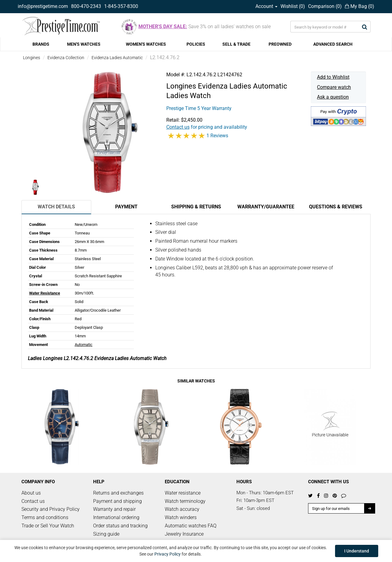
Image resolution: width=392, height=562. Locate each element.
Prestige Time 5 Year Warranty (199, 108)
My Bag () (360, 6)
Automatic (84, 345)
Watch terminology (185, 501)
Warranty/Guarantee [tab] (266, 207)
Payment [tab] (126, 207)
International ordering (116, 517)
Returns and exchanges (118, 493)
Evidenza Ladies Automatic (117, 58)
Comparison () (325, 6)
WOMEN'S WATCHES (146, 44)
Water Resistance (45, 293)
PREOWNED (280, 44)
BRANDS (41, 44)
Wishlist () (293, 6)
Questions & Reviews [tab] (336, 207)
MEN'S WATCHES (84, 44)
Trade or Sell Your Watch (48, 526)
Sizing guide (106, 534)
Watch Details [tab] (56, 207)
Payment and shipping (117, 501)
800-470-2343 (86, 6)
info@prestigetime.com (43, 6)
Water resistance (183, 493)
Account (266, 6)
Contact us (33, 501)
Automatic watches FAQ (191, 526)
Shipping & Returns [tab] (196, 207)
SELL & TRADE (236, 44)
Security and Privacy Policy (51, 509)
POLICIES (196, 44)
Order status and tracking (120, 526)
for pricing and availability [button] (207, 127)
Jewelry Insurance (184, 534)
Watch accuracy (182, 509)
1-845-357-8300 (121, 6)
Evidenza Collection (66, 58)
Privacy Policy (168, 554)
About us (31, 493)
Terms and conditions (45, 517)
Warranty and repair (114, 509)
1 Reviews (217, 136)
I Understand (357, 551)
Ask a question (333, 97)
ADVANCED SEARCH (333, 44)
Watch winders (181, 517)
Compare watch (334, 87)
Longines (32, 58)
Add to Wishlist (333, 77)
